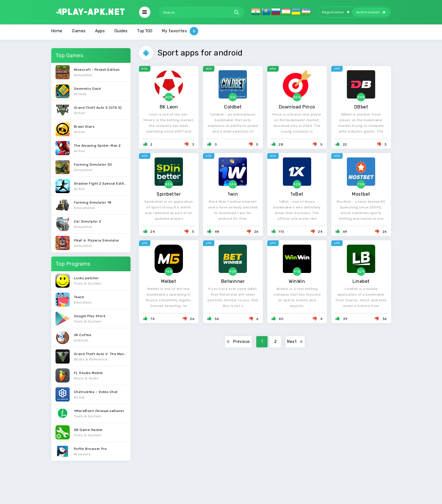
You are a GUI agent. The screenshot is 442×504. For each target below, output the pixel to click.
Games (79, 31)
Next (295, 342)
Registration (336, 12)
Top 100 (145, 31)
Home (57, 31)
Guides (121, 31)
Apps (100, 31)
